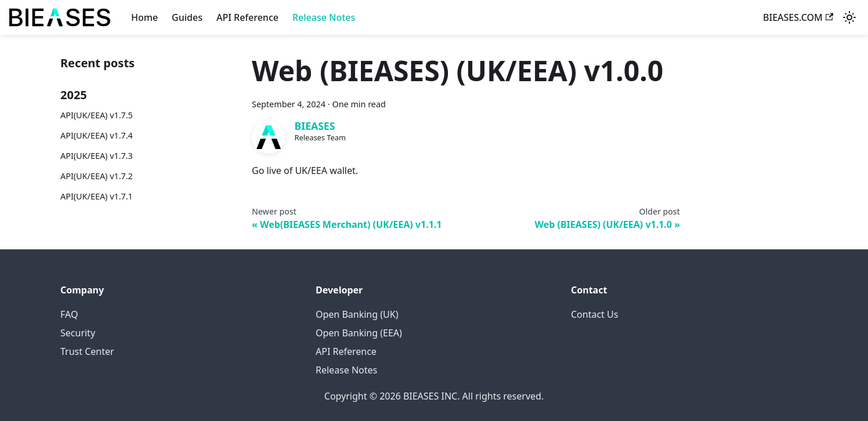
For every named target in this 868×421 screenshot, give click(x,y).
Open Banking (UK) (357, 314)
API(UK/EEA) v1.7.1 (97, 196)
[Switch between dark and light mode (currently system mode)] (849, 17)
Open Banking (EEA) (359, 333)
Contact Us (594, 314)
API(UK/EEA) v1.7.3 (97, 156)
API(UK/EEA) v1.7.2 (97, 176)
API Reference (247, 17)
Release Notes (324, 17)
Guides (187, 17)
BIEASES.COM (798, 17)
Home (144, 17)
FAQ (69, 314)
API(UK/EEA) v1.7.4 (97, 135)
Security (78, 333)
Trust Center (87, 351)
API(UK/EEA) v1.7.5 (97, 115)
